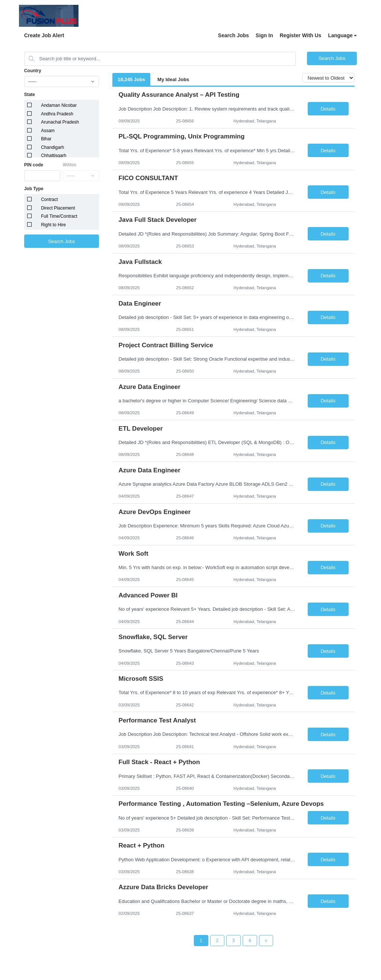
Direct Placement (58, 208)
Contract (49, 199)
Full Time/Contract (59, 216)
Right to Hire (53, 225)
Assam (48, 131)
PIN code (34, 165)
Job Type (34, 189)
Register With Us (301, 35)
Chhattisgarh (54, 156)
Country (33, 71)
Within (70, 165)
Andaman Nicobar (59, 105)
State (30, 95)
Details (328, 109)
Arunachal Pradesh (60, 122)
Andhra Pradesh (57, 114)
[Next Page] (266, 941)
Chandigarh (52, 147)
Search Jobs (233, 35)
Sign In (264, 35)
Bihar (46, 139)
